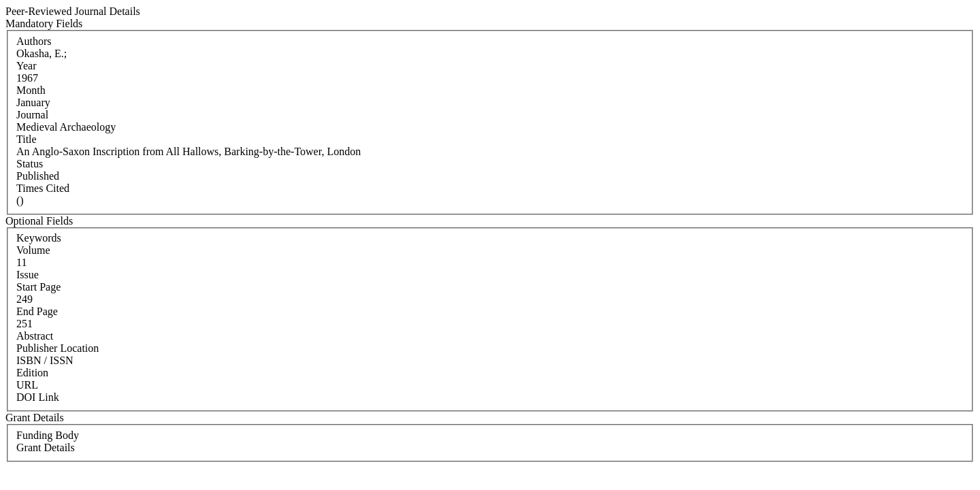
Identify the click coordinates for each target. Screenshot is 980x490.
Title (27, 139)
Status (30, 164)
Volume (33, 250)
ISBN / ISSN (45, 360)
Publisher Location (58, 348)
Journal (32, 115)
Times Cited (43, 188)
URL (27, 385)
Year (26, 66)
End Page (37, 311)
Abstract (35, 336)
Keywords (39, 238)
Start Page (38, 287)
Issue (28, 275)
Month (31, 90)
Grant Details (46, 447)
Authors (34, 41)
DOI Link (38, 397)
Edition (32, 373)
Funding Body (48, 435)
